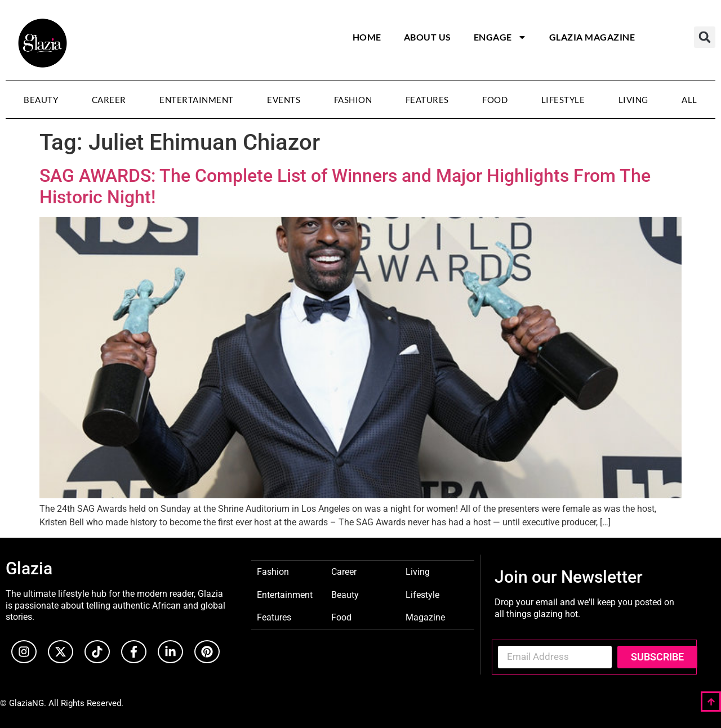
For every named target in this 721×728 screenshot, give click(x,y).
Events (284, 100)
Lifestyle (563, 100)
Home (367, 37)
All (689, 100)
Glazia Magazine (592, 37)
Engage (500, 37)
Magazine (425, 617)
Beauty (41, 100)
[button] (705, 37)
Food (495, 100)
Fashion (353, 100)
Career (109, 100)
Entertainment (197, 100)
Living (633, 100)
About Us (428, 37)
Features (427, 100)
